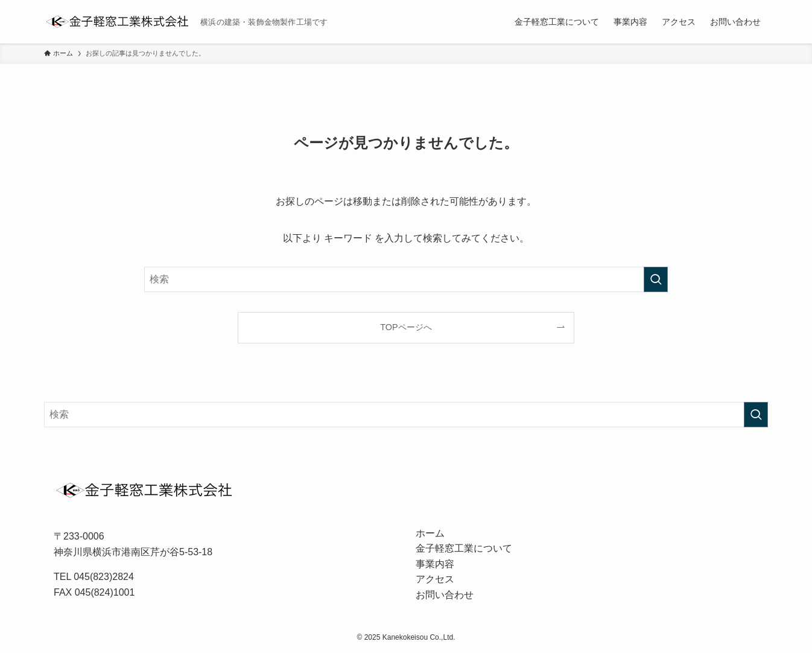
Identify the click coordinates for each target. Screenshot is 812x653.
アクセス (435, 579)
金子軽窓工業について (464, 548)
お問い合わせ (445, 595)
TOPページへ (406, 327)
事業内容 (435, 564)
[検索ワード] (406, 279)
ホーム (430, 533)
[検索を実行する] (656, 279)
